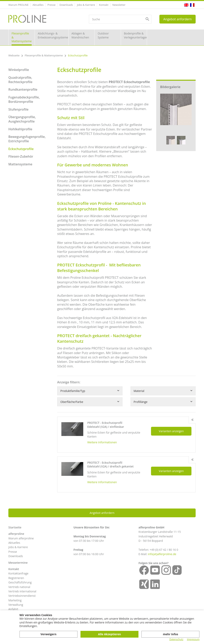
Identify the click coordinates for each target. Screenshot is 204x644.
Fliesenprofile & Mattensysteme (22, 37)
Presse (51, 5)
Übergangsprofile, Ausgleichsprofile (22, 119)
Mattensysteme (20, 164)
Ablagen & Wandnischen (80, 35)
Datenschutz (176, 639)
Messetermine (18, 563)
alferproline (16, 534)
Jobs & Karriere (86, 5)
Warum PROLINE (18, 5)
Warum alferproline (21, 538)
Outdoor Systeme (103, 35)
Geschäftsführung (20, 582)
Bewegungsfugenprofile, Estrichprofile (27, 139)
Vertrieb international (22, 591)
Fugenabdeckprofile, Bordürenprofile (24, 99)
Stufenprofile (18, 109)
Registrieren (16, 578)
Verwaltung (16, 605)
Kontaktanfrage (18, 573)
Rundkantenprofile (23, 89)
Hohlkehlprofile (20, 129)
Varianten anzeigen (171, 431)
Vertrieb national (19, 587)
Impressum (193, 639)
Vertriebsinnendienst (22, 596)
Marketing (15, 600)
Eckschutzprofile (21, 149)
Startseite (15, 527)
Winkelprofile (19, 70)
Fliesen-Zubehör (21, 156)
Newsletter (119, 5)
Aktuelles (38, 5)
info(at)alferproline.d (161, 554)
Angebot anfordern (178, 19)
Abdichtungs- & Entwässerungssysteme (53, 35)
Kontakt (104, 5)
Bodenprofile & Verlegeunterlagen (135, 35)
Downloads (66, 5)
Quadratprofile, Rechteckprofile (20, 80)
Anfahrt (13, 609)
